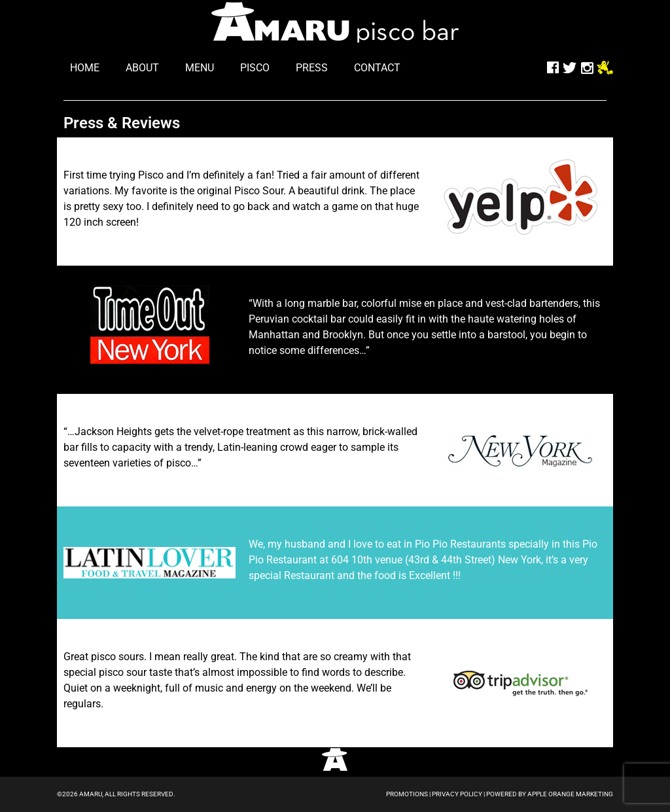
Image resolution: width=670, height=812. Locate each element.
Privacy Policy (457, 794)
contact (377, 68)
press (312, 68)
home (85, 68)
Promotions (407, 794)
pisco (255, 68)
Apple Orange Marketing (570, 794)
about (142, 68)
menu (200, 68)
